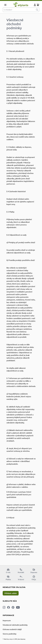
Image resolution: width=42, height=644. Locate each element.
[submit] (37, 10)
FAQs (34, 578)
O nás (8, 571)
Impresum (7, 620)
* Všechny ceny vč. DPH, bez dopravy (14, 639)
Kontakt (21, 571)
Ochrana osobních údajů (12, 629)
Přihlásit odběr (11, 593)
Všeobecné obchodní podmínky (15, 625)
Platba (8, 578)
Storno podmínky (10, 634)
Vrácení (21, 578)
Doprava (34, 571)
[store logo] (20, 4)
